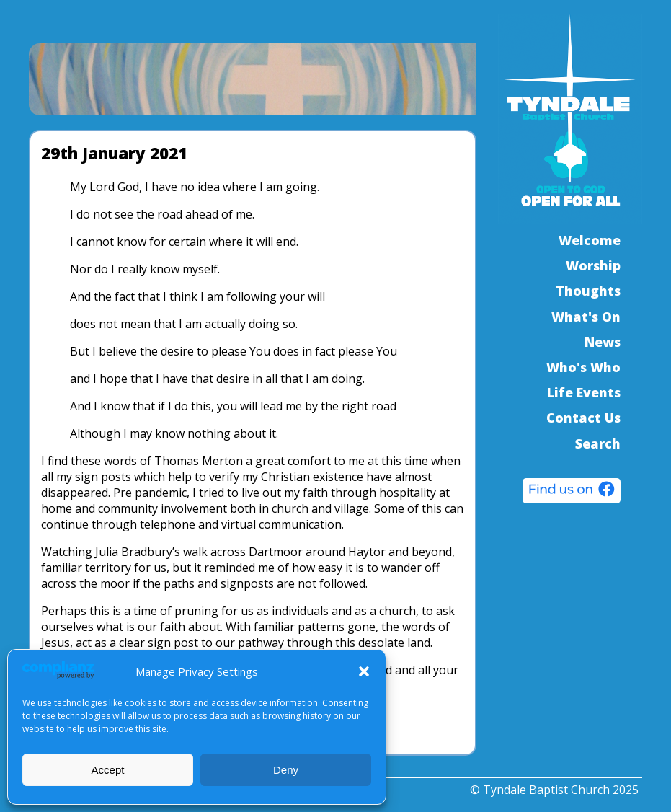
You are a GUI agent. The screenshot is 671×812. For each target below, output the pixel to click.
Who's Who (583, 367)
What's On (586, 317)
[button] (364, 671)
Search (598, 443)
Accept (108, 770)
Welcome (590, 240)
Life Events (584, 392)
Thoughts (588, 291)
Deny (286, 770)
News (603, 342)
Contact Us (583, 418)
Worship (593, 265)
